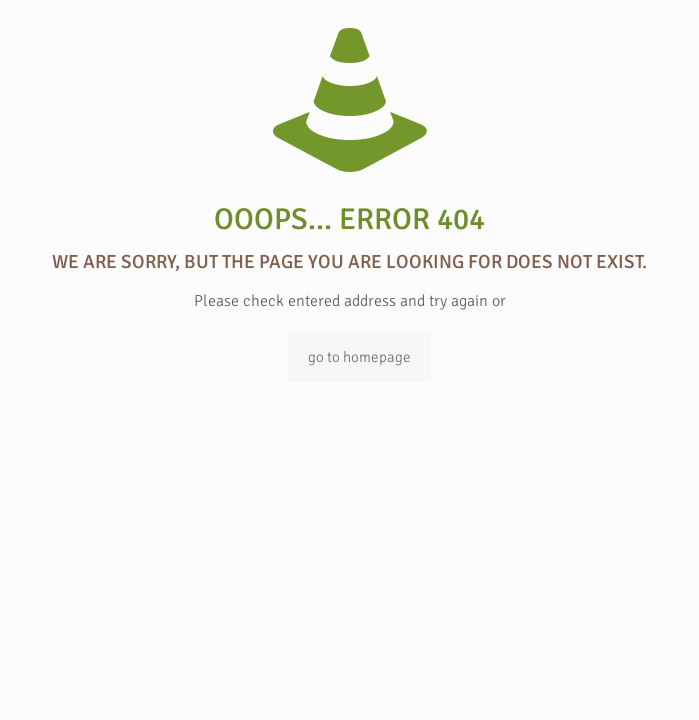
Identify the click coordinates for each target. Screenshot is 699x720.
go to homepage (359, 357)
